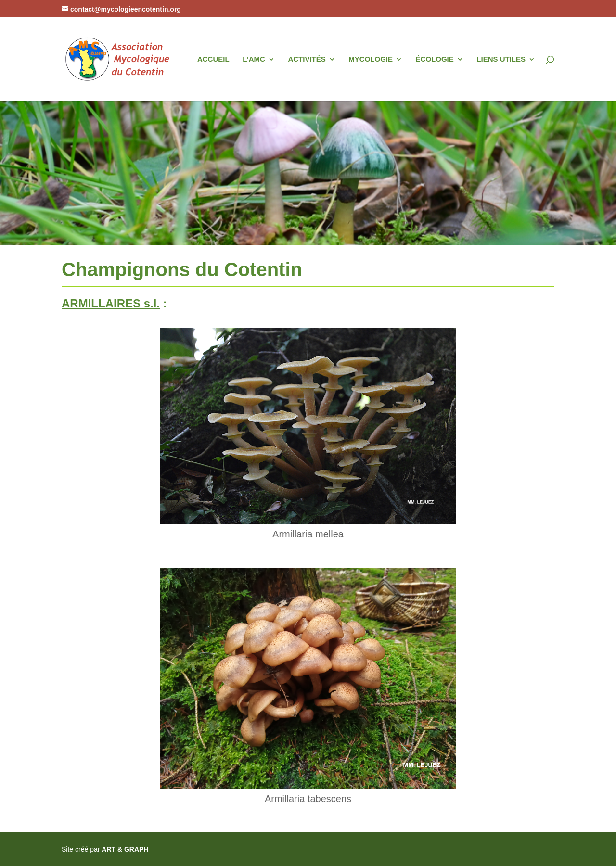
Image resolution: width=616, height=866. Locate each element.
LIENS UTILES (501, 59)
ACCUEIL (213, 59)
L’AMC (254, 59)
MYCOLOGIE (371, 59)
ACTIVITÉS (307, 59)
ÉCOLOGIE (435, 59)
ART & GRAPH (125, 849)
